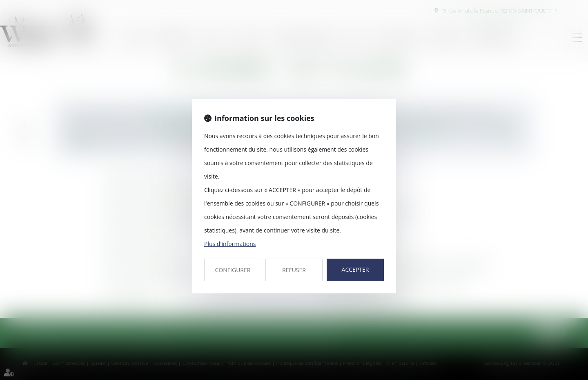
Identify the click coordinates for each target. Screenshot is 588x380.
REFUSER (294, 270)
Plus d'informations (230, 244)
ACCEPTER (355, 269)
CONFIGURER (233, 270)
